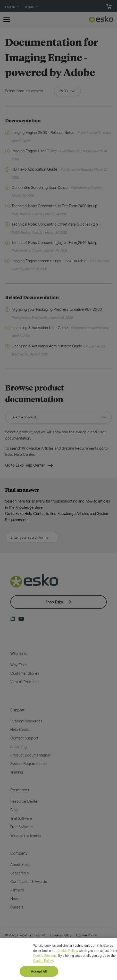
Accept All (39, 974)
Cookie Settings (45, 959)
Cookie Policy (67, 954)
